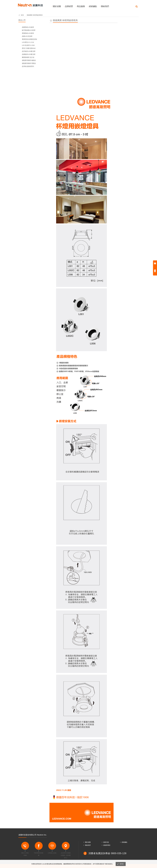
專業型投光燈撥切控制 (29, 39)
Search (137, 7)
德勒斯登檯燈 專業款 (29, 63)
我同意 (122, 864)
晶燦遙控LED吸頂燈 (29, 54)
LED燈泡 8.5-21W (28, 42)
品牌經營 (69, 6)
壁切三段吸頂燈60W (29, 48)
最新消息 (106, 842)
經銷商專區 (107, 845)
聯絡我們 (105, 6)
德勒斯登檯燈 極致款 (29, 60)
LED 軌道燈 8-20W (28, 45)
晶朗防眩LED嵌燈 (28, 27)
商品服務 (81, 6)
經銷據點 (93, 6)
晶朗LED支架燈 (27, 36)
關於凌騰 (57, 6)
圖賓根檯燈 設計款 (28, 57)
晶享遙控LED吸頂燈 (29, 51)
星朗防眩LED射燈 (28, 33)
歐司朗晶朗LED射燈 (29, 30)
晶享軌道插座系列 (28, 66)
